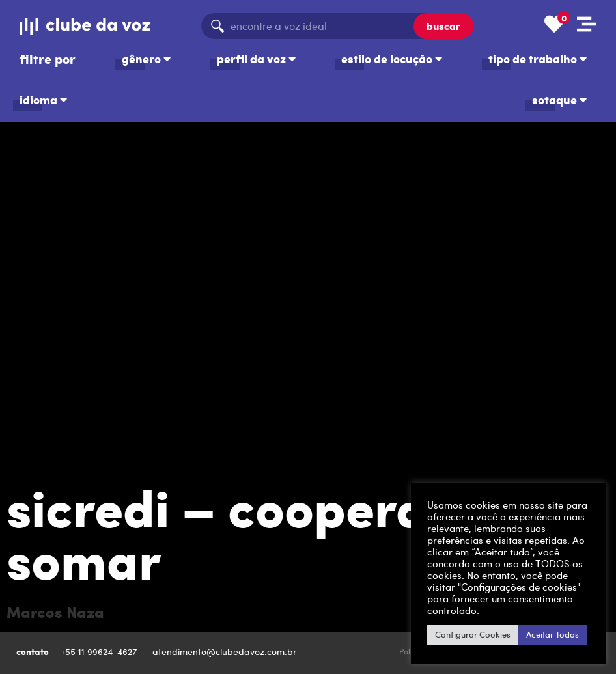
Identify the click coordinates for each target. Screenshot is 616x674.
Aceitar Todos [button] (553, 634)
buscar (443, 26)
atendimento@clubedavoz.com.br (226, 652)
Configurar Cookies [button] (473, 634)
